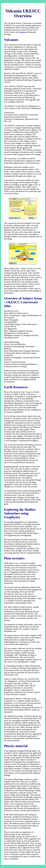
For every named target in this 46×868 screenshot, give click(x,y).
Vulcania (22, 32)
